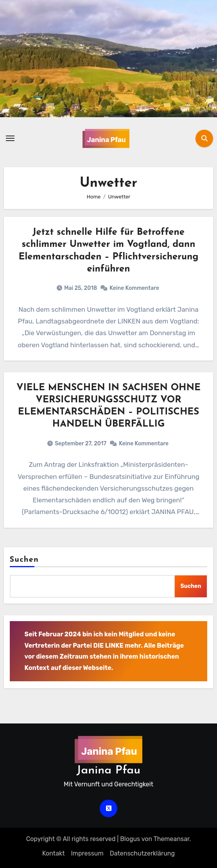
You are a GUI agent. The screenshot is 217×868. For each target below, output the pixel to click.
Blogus (130, 839)
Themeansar (172, 839)
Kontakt (54, 853)
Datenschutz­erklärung (142, 853)
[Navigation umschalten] (10, 138)
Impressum (87, 853)
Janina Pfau (108, 771)
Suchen (24, 560)
